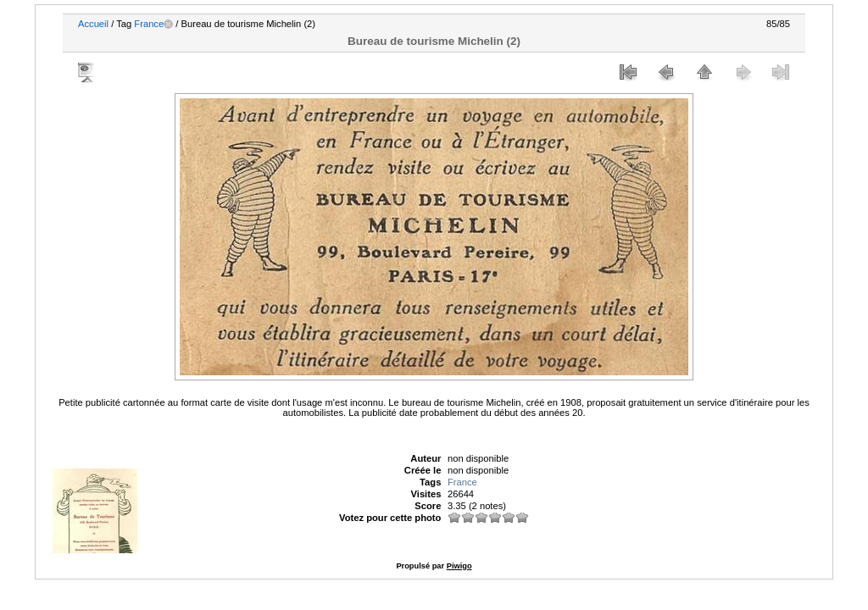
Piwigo (459, 566)
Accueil (93, 24)
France (149, 24)
